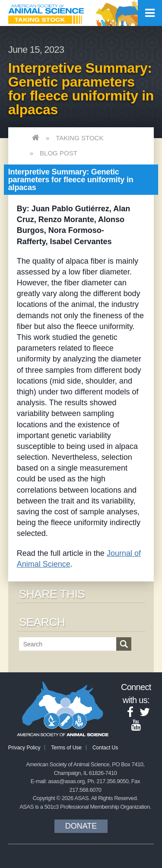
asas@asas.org (66, 781)
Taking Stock (79, 138)
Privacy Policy (24, 748)
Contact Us (105, 748)
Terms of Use (66, 748)
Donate (81, 826)
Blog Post (59, 153)
